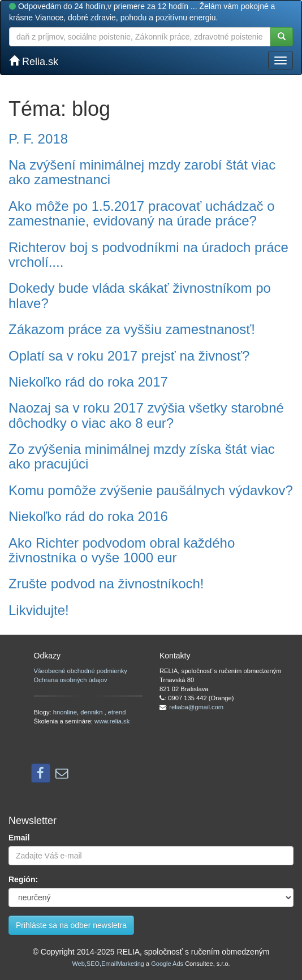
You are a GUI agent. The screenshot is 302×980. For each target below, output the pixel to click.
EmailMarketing (123, 964)
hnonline (65, 712)
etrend (117, 712)
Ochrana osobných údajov (71, 680)
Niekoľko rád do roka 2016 (88, 516)
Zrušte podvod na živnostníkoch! (106, 584)
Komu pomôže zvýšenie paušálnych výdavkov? (151, 490)
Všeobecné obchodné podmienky (81, 671)
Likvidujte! (39, 610)
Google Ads (167, 964)
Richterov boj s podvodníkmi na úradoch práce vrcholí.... (148, 255)
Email (19, 838)
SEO (93, 964)
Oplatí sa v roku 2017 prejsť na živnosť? (129, 356)
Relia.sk (34, 61)
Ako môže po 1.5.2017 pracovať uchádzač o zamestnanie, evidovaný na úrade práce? (142, 213)
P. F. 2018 (38, 139)
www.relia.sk (112, 721)
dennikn (92, 712)
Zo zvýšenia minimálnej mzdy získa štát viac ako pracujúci (142, 456)
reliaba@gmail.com (196, 707)
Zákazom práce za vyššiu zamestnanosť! (132, 329)
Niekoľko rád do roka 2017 (88, 382)
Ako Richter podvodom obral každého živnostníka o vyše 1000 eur (122, 550)
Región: (23, 879)
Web (78, 964)
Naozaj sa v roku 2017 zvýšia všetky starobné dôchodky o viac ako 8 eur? (146, 415)
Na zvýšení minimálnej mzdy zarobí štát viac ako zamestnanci (142, 172)
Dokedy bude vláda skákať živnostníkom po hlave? (140, 295)
